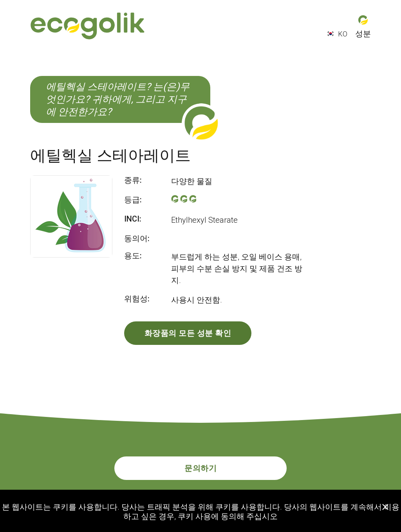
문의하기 (200, 468)
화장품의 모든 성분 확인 (188, 333)
